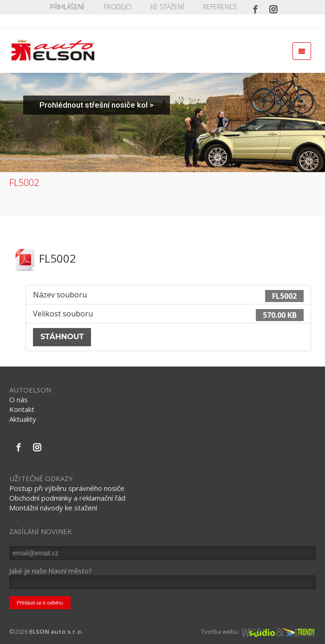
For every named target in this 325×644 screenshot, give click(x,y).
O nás (19, 399)
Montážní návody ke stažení (53, 508)
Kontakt (22, 409)
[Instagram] (273, 7)
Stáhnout (62, 337)
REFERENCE (220, 7)
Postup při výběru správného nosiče (67, 488)
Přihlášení (67, 7)
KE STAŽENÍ (167, 7)
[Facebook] (255, 7)
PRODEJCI (117, 7)
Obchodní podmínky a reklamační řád (67, 498)
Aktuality (23, 419)
